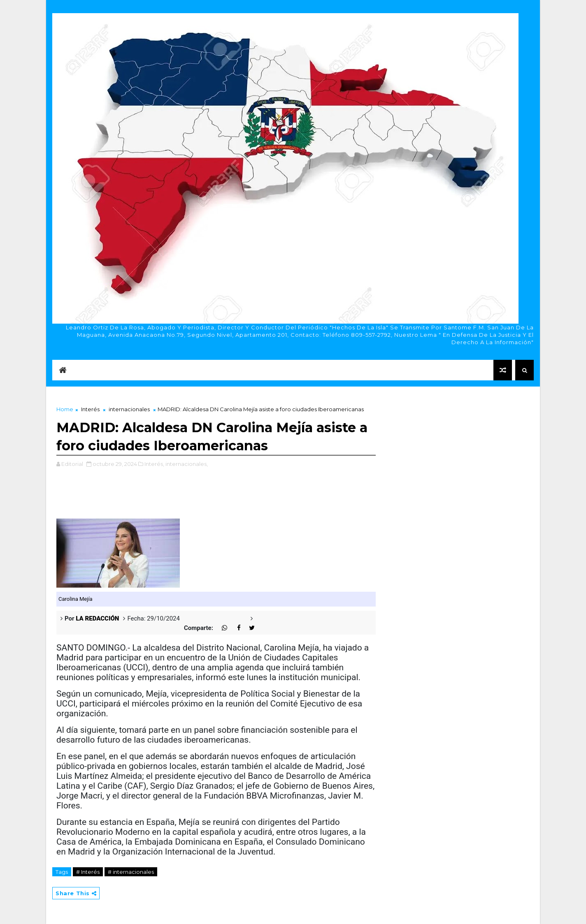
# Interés (88, 872)
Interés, (154, 464)
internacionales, (187, 464)
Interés (90, 409)
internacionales (129, 409)
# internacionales (131, 872)
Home (65, 409)
